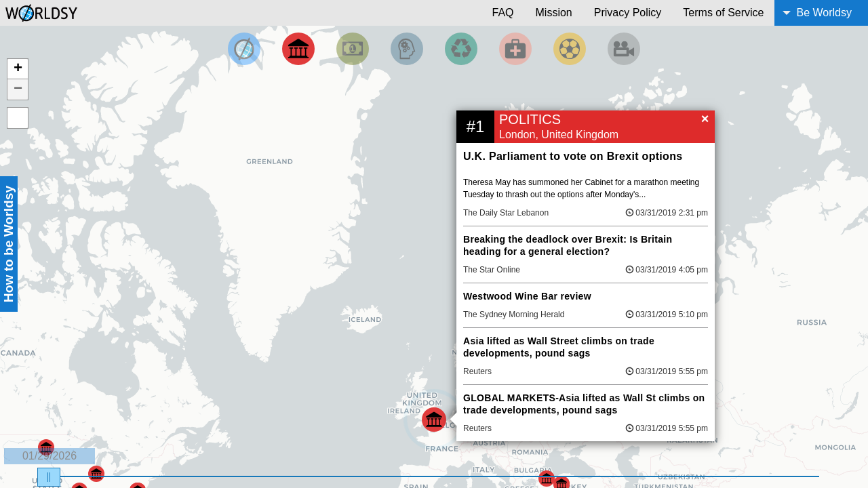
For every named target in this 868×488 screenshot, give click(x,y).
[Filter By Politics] (298, 49)
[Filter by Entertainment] (624, 49)
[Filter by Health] (515, 49)
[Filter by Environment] (461, 49)
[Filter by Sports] (570, 49)
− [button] (18, 89)
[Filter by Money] (353, 49)
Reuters (477, 371)
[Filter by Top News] (244, 49)
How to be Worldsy (8, 244)
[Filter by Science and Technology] (407, 49)
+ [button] (18, 69)
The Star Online (492, 270)
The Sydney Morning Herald (514, 314)
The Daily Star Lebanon (506, 213)
